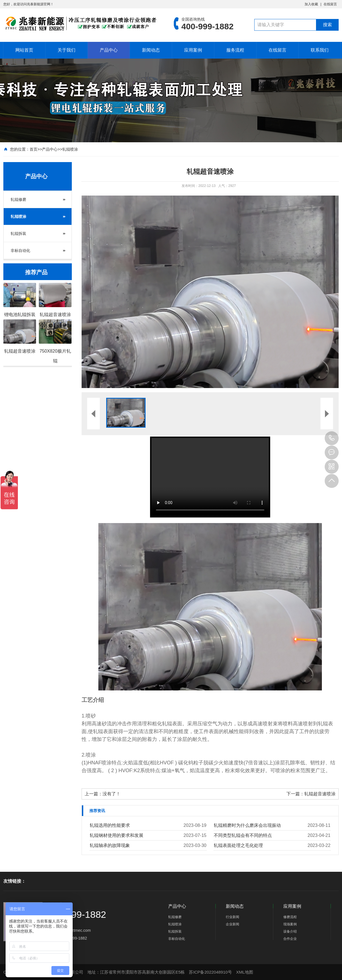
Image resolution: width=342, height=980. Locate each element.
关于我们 (66, 50)
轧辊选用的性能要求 (110, 825)
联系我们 (320, 50)
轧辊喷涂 (70, 149)
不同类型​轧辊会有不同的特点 (243, 835)
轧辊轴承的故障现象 (110, 845)
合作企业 (290, 939)
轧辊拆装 (18, 233)
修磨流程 (290, 917)
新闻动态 (151, 50)
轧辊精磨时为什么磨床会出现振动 (247, 825)
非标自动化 (20, 251)
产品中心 (109, 50)
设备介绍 (290, 931)
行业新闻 (232, 917)
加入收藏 (311, 4)
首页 (34, 149)
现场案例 (290, 924)
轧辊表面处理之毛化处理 (238, 845)
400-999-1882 (332, 438)
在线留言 (330, 4)
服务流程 (235, 50)
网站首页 (24, 50)
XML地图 (245, 972)
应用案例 (193, 50)
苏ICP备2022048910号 (210, 972)
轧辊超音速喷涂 (320, 794)
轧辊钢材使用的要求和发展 (117, 835)
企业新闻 (232, 924)
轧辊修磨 (18, 199)
